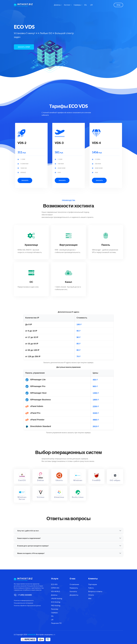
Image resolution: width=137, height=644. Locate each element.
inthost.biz (32, 635)
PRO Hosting (56, 606)
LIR (91, 5)
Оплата (91, 595)
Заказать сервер (24, 47)
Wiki (90, 599)
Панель (106, 245)
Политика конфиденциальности (24, 600)
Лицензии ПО (56, 623)
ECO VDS (54, 584)
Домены (57, 5)
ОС (31, 282)
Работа (91, 588)
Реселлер (55, 609)
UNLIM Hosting (57, 599)
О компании (74, 584)
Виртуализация (69, 245)
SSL (86, 5)
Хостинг (67, 5)
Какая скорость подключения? (29, 538)
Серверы (77, 5)
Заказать (25, 180)
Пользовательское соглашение (23, 603)
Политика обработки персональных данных (27, 606)
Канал (68, 282)
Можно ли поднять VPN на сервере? (31, 553)
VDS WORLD (56, 591)
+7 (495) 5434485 (25, 595)
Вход (118, 5)
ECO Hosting (56, 602)
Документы (74, 595)
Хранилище (31, 245)
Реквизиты (74, 588)
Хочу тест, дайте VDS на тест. (28, 531)
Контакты (73, 591)
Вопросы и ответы (95, 591)
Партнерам (93, 584)
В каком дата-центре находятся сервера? (33, 546)
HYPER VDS (55, 588)
